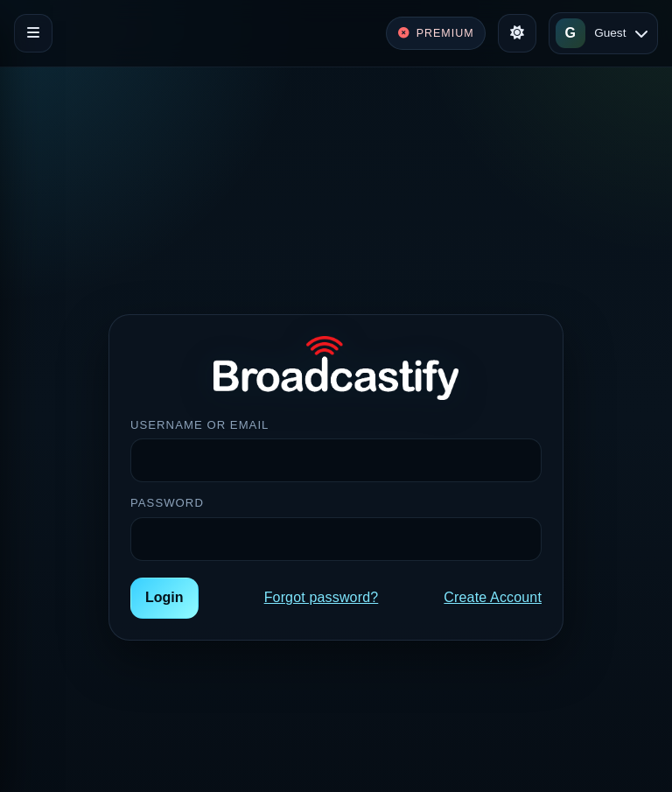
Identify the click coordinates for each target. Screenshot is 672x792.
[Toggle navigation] (33, 33)
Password (167, 503)
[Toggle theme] (517, 33)
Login (164, 597)
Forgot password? (322, 597)
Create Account (493, 597)
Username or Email (199, 425)
